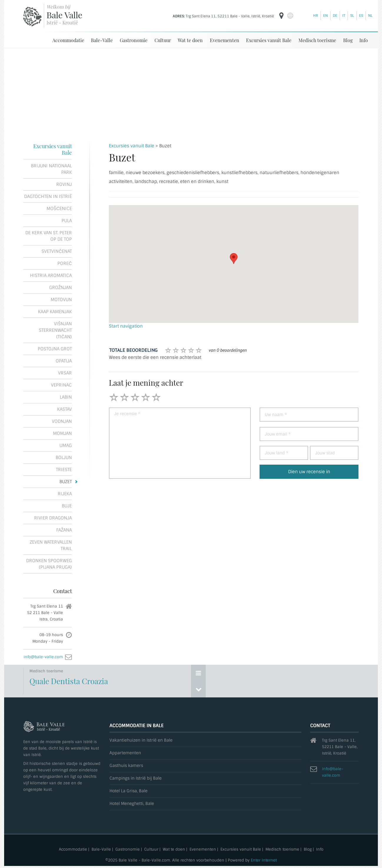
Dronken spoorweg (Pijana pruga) (49, 564)
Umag (66, 445)
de (335, 16)
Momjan (62, 433)
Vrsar (65, 373)
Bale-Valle (102, 40)
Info (364, 40)
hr (316, 16)
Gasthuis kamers (126, 766)
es (361, 16)
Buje (67, 506)
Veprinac (61, 385)
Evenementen (225, 40)
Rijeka (65, 494)
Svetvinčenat (57, 251)
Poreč (65, 263)
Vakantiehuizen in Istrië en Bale (141, 740)
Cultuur (163, 40)
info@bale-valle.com (43, 657)
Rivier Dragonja (53, 518)
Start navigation (126, 326)
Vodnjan (62, 421)
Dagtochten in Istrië (48, 197)
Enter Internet (264, 860)
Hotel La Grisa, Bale (128, 791)
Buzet (66, 482)
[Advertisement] (191, 93)
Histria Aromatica (51, 275)
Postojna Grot (55, 349)
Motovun (61, 300)
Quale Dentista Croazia (69, 681)
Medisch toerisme (317, 40)
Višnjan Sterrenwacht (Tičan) (55, 330)
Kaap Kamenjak (55, 312)
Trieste (64, 470)
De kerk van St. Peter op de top (49, 236)
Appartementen (125, 753)
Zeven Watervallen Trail (51, 545)
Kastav (64, 409)
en (325, 16)
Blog (348, 40)
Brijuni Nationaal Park (51, 169)
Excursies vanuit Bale (269, 40)
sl (352, 16)
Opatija (64, 361)
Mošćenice (59, 209)
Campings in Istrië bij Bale (136, 778)
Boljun (64, 458)
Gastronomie (134, 40)
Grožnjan (60, 288)
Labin (66, 397)
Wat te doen (190, 40)
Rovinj (64, 184)
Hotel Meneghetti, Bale (132, 804)
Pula (67, 221)
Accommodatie (68, 40)
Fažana (64, 530)
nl (370, 16)
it (344, 16)
